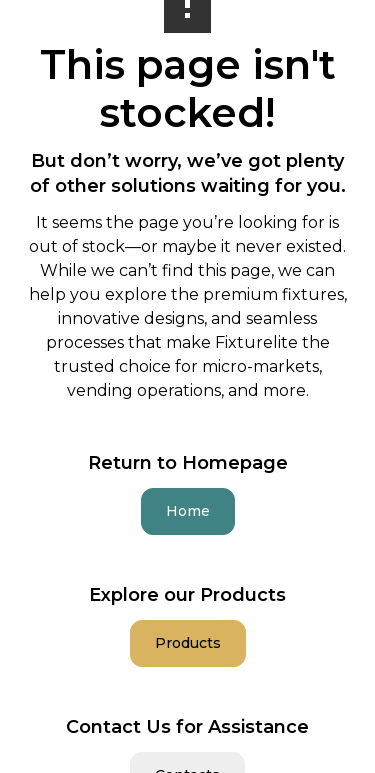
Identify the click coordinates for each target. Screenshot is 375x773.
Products (188, 643)
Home (188, 511)
